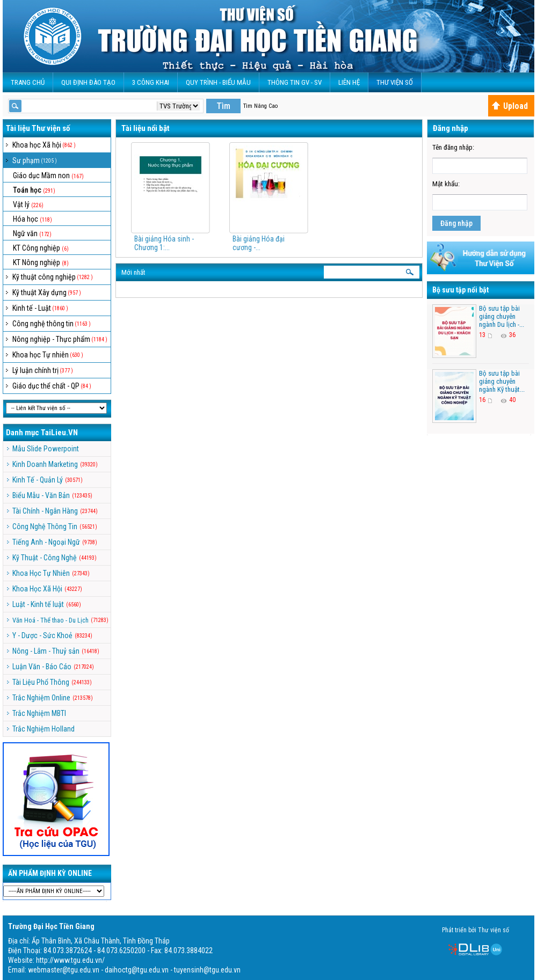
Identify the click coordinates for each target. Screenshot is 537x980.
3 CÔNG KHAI (151, 82)
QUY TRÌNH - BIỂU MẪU (218, 82)
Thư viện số (395, 82)
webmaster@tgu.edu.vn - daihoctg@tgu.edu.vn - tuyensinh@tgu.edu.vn (134, 970)
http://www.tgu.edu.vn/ (70, 960)
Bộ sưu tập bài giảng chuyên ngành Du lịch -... (502, 316)
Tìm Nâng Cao (260, 106)
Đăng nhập (456, 223)
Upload (510, 106)
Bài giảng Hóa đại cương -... (259, 243)
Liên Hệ (349, 82)
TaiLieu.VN (59, 433)
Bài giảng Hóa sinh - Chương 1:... (164, 243)
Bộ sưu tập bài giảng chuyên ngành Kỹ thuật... (502, 381)
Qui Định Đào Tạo (88, 82)
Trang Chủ (28, 82)
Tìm (223, 106)
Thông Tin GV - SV (295, 82)
